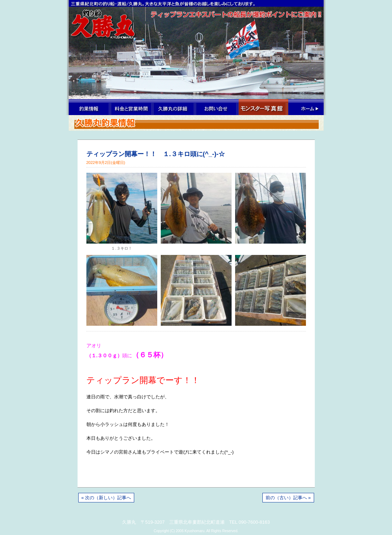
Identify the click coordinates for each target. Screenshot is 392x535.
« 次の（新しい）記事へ (106, 498)
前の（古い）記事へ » (288, 498)
